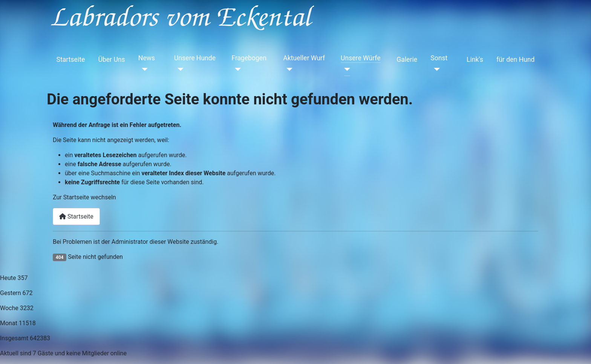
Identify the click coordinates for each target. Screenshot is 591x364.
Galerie (407, 60)
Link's (475, 60)
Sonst (439, 58)
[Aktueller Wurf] (288, 69)
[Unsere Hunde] (179, 69)
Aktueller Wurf (304, 58)
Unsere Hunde (195, 58)
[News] (143, 69)
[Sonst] (435, 69)
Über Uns (111, 60)
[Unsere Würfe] (345, 69)
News (147, 58)
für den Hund (515, 60)
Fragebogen (249, 58)
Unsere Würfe (361, 58)
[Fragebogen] (236, 69)
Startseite (71, 60)
